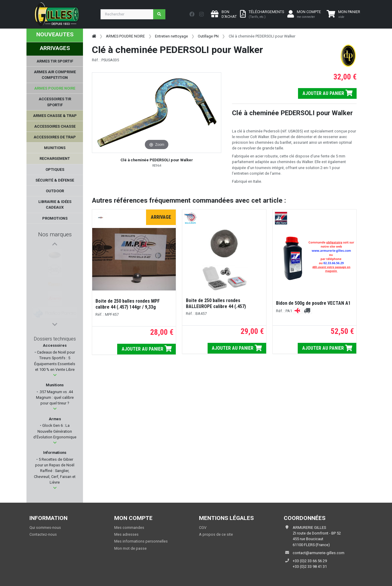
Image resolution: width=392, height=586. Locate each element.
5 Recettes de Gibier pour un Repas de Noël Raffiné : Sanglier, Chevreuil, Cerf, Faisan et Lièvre (55, 471)
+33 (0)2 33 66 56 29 (310, 561)
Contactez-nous (43, 534)
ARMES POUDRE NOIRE (125, 36)
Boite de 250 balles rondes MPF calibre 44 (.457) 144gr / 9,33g (128, 304)
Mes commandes (129, 528)
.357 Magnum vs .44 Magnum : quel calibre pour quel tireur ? (55, 397)
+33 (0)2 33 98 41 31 (310, 567)
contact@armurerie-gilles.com (319, 553)
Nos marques (55, 234)
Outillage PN (208, 36)
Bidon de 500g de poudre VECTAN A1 (313, 303)
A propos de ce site (216, 534)
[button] (55, 375)
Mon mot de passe (130, 548)
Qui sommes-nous (45, 528)
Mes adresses (126, 534)
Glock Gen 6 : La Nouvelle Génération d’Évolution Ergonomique (55, 431)
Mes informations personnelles (141, 541)
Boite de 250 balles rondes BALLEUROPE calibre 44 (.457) (216, 303)
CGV (203, 528)
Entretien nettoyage (171, 36)
